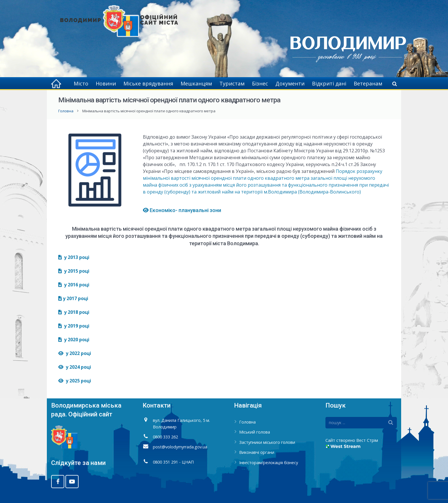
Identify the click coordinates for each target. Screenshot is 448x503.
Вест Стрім (367, 440)
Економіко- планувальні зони (183, 210)
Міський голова (255, 432)
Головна (66, 111)
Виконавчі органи (257, 452)
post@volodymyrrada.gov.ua (180, 447)
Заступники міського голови (267, 442)
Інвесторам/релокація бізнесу (269, 463)
